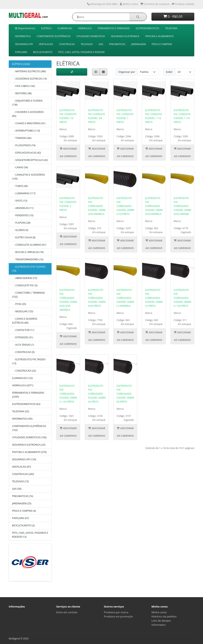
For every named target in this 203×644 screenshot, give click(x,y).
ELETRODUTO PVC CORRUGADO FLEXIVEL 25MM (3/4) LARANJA (182, 206)
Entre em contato (67, 612)
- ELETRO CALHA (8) (24, 237)
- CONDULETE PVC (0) (25, 285)
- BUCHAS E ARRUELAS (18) (28, 252)
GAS (101, 44)
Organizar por (127, 72)
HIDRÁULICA (85, 28)
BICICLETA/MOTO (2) (23, 525)
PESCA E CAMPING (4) (24, 511)
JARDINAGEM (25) (22, 503)
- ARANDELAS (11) (23, 208)
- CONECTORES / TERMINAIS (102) (28, 295)
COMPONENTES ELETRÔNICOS (54, 36)
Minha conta (159, 612)
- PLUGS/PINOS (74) (24, 145)
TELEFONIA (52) (21, 411)
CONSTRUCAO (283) (23, 474)
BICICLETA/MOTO (43, 52)
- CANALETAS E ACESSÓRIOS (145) (29, 177)
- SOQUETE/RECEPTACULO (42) (30, 160)
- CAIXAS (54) (20, 167)
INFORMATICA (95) (22, 419)
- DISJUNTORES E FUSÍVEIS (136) (27, 103)
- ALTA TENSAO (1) (23, 345)
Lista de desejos (161, 621)
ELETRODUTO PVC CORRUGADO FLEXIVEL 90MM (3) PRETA (125, 394)
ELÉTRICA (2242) (21, 64)
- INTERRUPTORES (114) (26, 131)
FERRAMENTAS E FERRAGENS (114, 28)
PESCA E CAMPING (162, 44)
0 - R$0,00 (173, 16)
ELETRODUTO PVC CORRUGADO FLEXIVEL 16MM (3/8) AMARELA (97, 206)
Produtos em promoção (118, 616)
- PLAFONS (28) (21, 223)
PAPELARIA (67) (21, 518)
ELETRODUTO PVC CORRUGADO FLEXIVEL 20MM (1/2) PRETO (125, 206)
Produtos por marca (116, 612)
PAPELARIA (21, 52)
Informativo (159, 625)
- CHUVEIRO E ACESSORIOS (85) (28, 114)
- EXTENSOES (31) (23, 337)
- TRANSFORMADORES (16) (28, 259)
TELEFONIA (171, 28)
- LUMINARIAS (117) (24, 193)
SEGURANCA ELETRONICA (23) (29, 445)
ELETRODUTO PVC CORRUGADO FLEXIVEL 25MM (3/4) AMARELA (154, 206)
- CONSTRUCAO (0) (23, 352)
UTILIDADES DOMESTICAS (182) (29, 437)
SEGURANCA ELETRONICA (125, 36)
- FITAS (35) (19, 304)
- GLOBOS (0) (20, 230)
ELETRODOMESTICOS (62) (26, 404)
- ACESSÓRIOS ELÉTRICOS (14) (29, 79)
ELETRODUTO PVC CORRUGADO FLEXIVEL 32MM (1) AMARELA (125, 298)
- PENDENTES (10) (23, 215)
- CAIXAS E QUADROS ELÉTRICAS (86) (25, 321)
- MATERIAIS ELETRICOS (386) (29, 71)
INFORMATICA (23, 36)
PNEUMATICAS (117, 44)
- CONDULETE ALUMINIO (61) (29, 245)
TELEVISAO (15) (20, 481)
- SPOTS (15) (20, 201)
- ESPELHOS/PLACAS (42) (27, 153)
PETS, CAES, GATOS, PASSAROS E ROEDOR (81, 52)
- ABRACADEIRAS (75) (25, 278)
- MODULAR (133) (23, 311)
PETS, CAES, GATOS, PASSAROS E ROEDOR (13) (30, 535)
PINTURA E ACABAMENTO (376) (29, 452)
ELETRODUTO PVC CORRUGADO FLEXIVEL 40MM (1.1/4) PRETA (182, 298)
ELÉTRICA (46, 28)
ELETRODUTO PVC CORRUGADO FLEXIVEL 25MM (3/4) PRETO (97, 298)
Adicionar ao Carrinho (68, 152)
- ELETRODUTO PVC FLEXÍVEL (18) (29, 269)
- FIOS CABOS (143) (23, 86)
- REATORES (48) (22, 93)
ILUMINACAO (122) (22, 378)
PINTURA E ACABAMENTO (159, 36)
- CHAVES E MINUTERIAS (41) (29, 123)
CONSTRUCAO (67, 44)
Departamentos (25, 28)
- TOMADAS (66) (22, 138)
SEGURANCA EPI (24, 44)
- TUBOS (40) (20, 186)
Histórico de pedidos (164, 616)
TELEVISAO (87, 44)
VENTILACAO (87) (22, 467)
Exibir (169, 72)
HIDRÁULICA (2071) (23, 385)
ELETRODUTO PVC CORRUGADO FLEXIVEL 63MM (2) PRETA (97, 394)
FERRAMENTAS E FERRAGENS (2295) (28, 395)
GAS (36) (17, 489)
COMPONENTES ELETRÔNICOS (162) (29, 428)
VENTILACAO (46, 44)
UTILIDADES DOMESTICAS (91, 36)
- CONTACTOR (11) (23, 330)
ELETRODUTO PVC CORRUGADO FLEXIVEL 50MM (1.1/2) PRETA (68, 394)
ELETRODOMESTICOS (147, 28)
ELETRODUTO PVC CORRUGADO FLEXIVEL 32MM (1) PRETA (154, 298)
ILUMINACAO (65, 28)
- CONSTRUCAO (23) (24, 371)
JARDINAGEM (138, 44)
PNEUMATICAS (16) (23, 496)
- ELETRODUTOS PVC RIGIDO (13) (29, 361)
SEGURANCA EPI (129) (24, 459)
